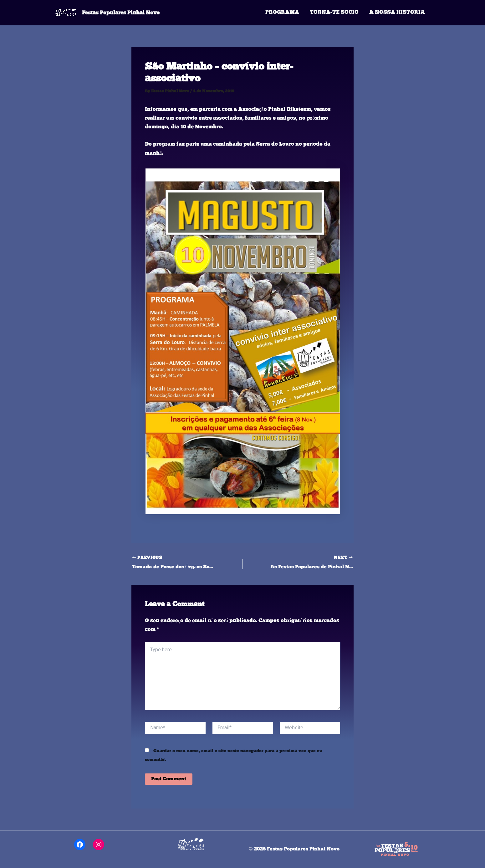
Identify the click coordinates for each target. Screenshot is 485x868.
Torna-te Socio (334, 12)
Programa (282, 12)
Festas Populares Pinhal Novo (121, 13)
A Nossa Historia (397, 12)
